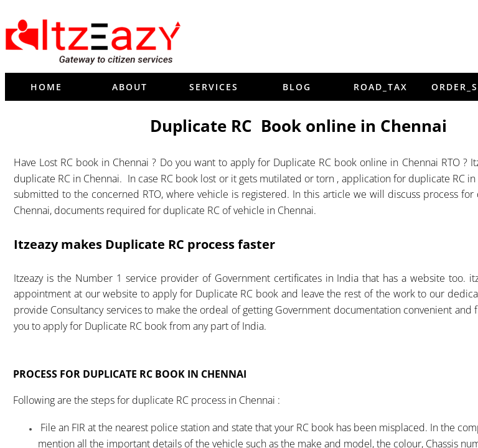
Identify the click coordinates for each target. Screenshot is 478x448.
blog (297, 87)
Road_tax (381, 87)
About (130, 87)
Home (46, 87)
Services (214, 87)
